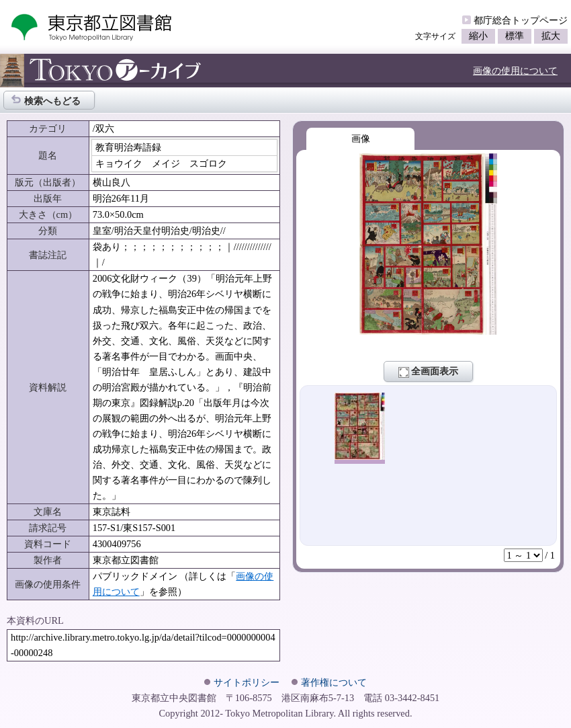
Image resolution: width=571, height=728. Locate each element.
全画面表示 (428, 372)
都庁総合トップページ (521, 20)
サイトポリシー (247, 682)
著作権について (334, 682)
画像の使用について (515, 71)
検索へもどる (46, 100)
